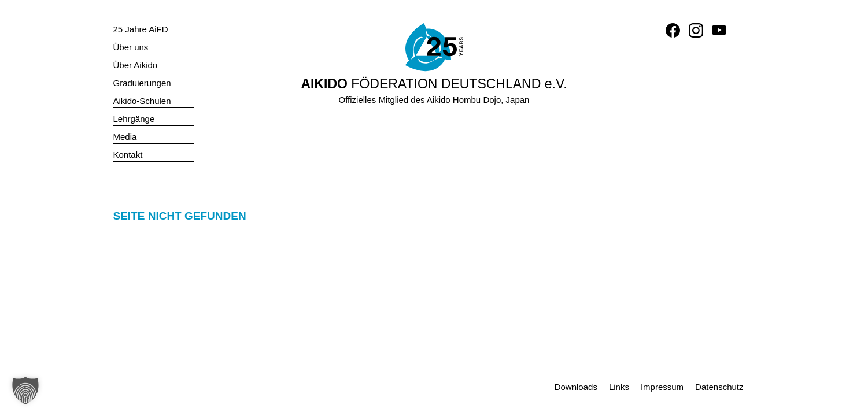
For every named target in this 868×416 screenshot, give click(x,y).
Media (125, 137)
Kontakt (128, 155)
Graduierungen (142, 83)
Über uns (131, 47)
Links (619, 387)
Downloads (576, 387)
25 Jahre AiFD (141, 29)
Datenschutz (719, 387)
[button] (25, 391)
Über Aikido (136, 65)
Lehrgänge (134, 119)
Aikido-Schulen (142, 101)
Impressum (662, 387)
